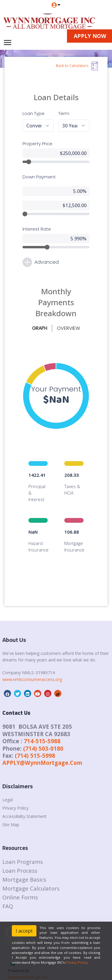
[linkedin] (28, 683)
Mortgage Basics (24, 868)
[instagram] (48, 683)
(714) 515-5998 (35, 745)
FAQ (8, 895)
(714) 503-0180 (43, 737)
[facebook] (7, 683)
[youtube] (38, 683)
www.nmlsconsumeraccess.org (32, 668)
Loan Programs (23, 851)
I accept (24, 931)
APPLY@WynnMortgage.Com (42, 752)
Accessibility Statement (24, 805)
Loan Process (20, 860)
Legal (8, 789)
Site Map (11, 814)
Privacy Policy (15, 797)
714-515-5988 (42, 730)
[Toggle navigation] (8, 43)
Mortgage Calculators (31, 877)
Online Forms (20, 886)
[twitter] (17, 683)
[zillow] (58, 683)
